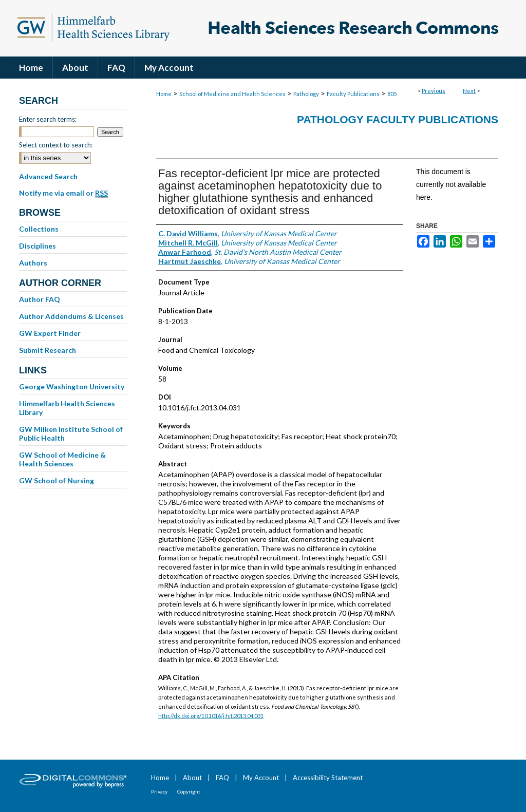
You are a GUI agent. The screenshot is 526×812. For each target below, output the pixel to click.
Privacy (159, 791)
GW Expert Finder (50, 333)
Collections (39, 229)
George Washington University (72, 386)
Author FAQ (40, 299)
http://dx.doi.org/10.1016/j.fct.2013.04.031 (211, 716)
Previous (434, 91)
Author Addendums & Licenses (71, 316)
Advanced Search (48, 176)
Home (164, 94)
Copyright (189, 791)
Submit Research (48, 350)
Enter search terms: (48, 119)
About (192, 778)
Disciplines (37, 246)
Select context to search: (56, 145)
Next (469, 91)
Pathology (306, 94)
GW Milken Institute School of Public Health (71, 433)
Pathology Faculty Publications (398, 119)
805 (392, 94)
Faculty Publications (353, 94)
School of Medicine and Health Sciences (232, 94)
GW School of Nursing (57, 480)
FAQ (222, 778)
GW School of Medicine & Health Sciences (62, 459)
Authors (33, 263)
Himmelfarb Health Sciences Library (67, 408)
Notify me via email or (63, 193)
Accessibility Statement (328, 778)
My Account (261, 778)
